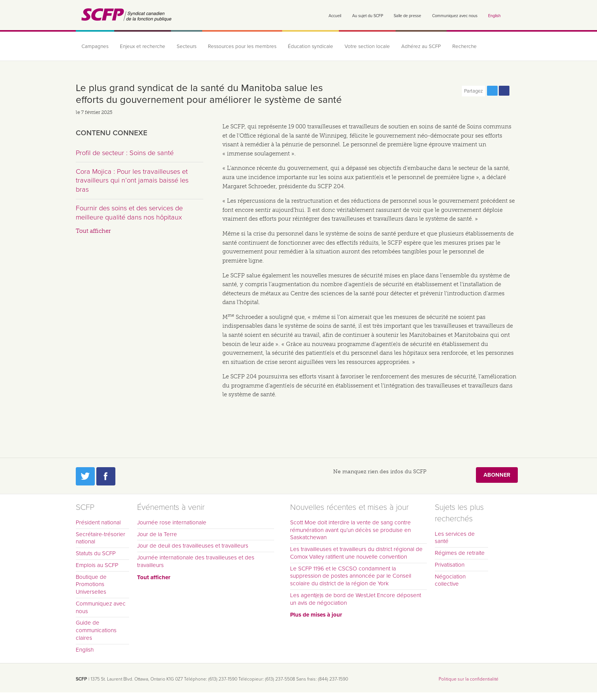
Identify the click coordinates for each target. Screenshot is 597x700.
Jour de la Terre (157, 534)
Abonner (497, 475)
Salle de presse (407, 16)
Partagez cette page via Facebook (504, 91)
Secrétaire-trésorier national (101, 538)
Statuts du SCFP (96, 553)
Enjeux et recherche (143, 46)
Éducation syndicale (310, 46)
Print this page (516, 91)
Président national (98, 522)
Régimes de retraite (460, 553)
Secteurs (187, 46)
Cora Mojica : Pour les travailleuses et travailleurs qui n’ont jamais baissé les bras (132, 180)
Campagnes (95, 46)
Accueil (335, 16)
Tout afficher (93, 231)
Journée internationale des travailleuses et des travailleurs (196, 561)
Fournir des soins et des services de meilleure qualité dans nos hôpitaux (129, 213)
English (494, 16)
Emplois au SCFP (97, 565)
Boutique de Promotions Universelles (91, 585)
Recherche (465, 46)
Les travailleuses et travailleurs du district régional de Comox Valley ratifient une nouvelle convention (356, 553)
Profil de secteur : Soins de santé (125, 153)
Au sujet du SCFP (368, 16)
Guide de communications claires (96, 630)
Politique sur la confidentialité (469, 679)
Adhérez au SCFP (421, 46)
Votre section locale (367, 46)
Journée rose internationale (172, 522)
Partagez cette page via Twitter (492, 91)
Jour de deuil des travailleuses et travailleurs (193, 546)
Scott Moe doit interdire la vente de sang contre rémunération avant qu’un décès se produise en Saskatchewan (350, 530)
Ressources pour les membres (242, 46)
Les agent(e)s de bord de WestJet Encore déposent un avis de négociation (356, 599)
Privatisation (450, 565)
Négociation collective (450, 580)
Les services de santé (455, 538)
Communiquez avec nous (455, 16)
